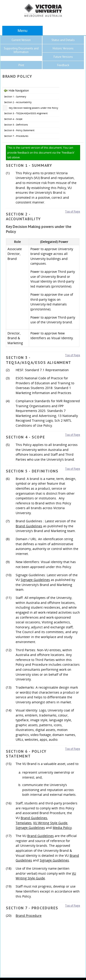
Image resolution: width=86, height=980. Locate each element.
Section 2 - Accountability (18, 102)
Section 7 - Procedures (16, 136)
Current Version (21, 40)
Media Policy (62, 828)
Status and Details (63, 40)
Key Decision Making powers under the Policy (33, 108)
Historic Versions (63, 48)
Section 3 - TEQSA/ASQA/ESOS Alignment (26, 113)
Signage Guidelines (35, 580)
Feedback (63, 65)
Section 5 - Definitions (16, 125)
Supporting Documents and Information (21, 50)
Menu (22, 31)
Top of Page (73, 212)
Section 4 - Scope (13, 119)
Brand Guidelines (29, 526)
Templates (24, 823)
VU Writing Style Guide (50, 823)
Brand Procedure (29, 916)
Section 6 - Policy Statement (19, 130)
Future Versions (63, 57)
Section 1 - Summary (15, 97)
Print (21, 65)
